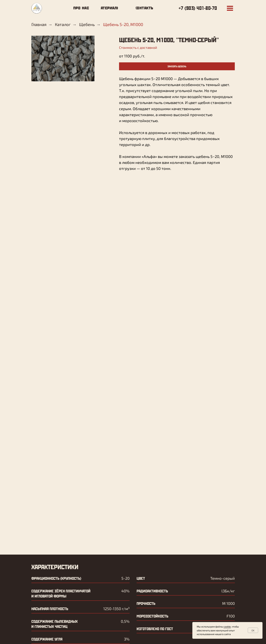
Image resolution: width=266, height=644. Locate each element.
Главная (39, 24)
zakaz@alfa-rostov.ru (70, 572)
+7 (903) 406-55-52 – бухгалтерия (151, 613)
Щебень (87, 24)
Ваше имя (45, 484)
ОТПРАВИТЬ (54, 543)
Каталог (63, 24)
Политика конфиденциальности (136, 639)
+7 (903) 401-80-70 (198, 8)
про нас (91, 590)
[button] (177, 66)
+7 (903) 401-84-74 (67, 565)
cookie (227, 627)
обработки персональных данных (84, 530)
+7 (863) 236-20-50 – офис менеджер (154, 620)
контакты (93, 603)
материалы (94, 597)
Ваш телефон (50, 508)
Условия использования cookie (175, 639)
